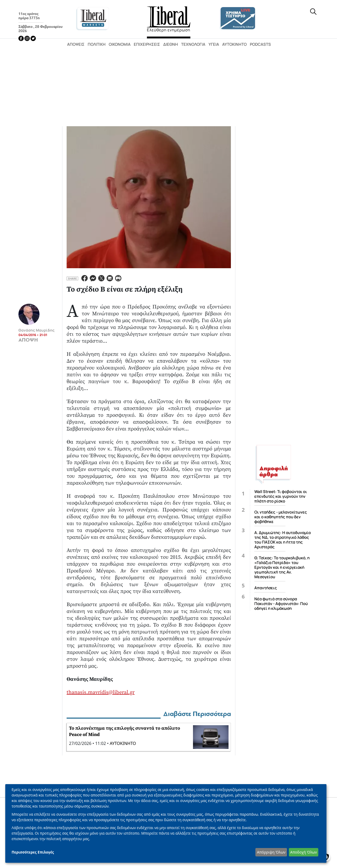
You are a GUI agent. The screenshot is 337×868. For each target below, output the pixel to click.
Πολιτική (97, 44)
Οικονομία (120, 44)
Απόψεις (76, 44)
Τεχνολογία (193, 44)
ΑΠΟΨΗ (28, 340)
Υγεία (214, 44)
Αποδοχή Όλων (303, 852)
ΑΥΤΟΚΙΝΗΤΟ (123, 743)
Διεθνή (171, 44)
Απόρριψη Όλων (271, 852)
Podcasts (260, 44)
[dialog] (166, 823)
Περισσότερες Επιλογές (33, 852)
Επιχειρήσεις (147, 44)
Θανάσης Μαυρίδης (36, 330)
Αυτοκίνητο (234, 44)
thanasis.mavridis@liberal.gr (101, 692)
